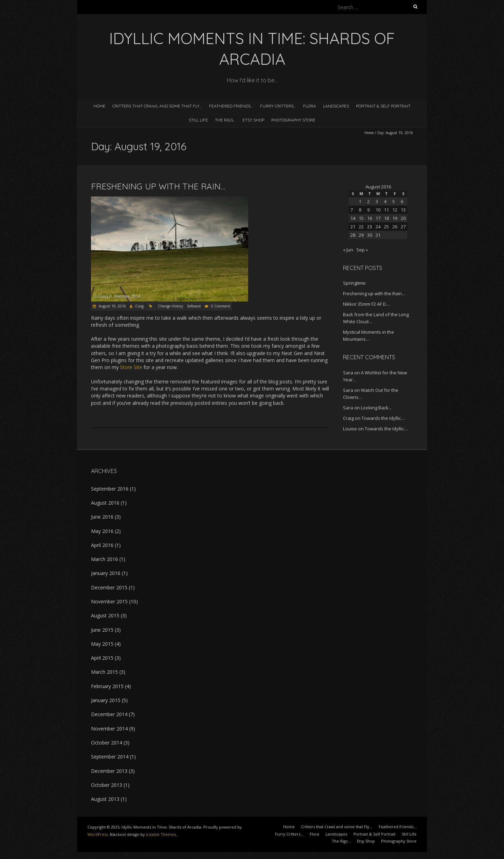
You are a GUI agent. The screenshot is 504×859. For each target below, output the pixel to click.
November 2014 (109, 729)
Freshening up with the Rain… (158, 186)
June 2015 (102, 630)
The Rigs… (225, 120)
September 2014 (110, 757)
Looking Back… (377, 408)
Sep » (362, 250)
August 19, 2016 (112, 306)
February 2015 (107, 686)
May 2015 (102, 644)
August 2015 (105, 615)
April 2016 (102, 545)
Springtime (354, 283)
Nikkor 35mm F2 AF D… (366, 304)
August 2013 (105, 799)
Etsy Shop (253, 120)
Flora (310, 106)
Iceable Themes (161, 834)
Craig (139, 306)
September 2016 (110, 489)
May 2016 (102, 531)
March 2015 (104, 672)
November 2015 (109, 601)
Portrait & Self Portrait (383, 106)
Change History (170, 306)
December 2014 (109, 714)
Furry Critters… (278, 106)
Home (99, 106)
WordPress (98, 834)
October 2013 (107, 785)
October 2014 (107, 743)
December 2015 (109, 587)
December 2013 (109, 771)
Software (194, 306)
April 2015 (102, 658)
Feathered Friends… (231, 106)
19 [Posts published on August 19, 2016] (395, 218)
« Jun (348, 250)
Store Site (131, 367)
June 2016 (102, 517)
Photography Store (293, 120)
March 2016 (104, 559)
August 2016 (105, 503)
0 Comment (221, 306)
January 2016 (106, 573)
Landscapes (336, 106)
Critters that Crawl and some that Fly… (157, 106)
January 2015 (106, 700)
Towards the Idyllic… (383, 418)
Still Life (198, 120)
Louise (350, 429)
